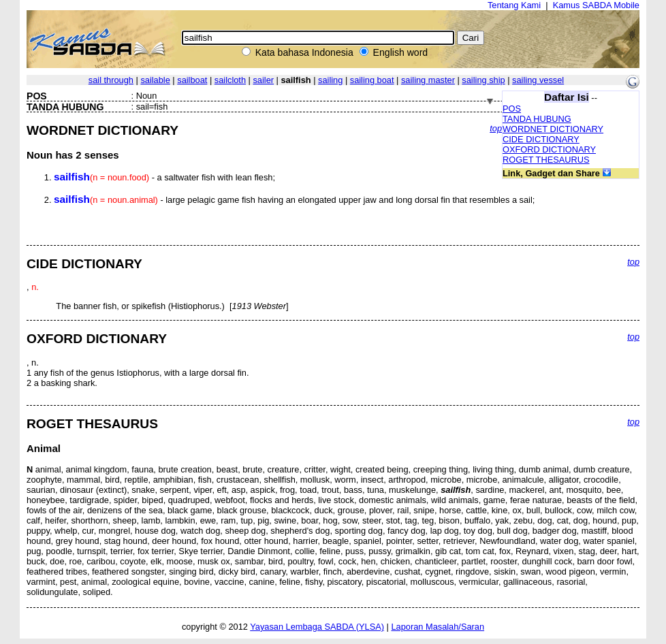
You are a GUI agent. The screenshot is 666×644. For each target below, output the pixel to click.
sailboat (192, 80)
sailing (330, 80)
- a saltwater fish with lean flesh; (164, 177)
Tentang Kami (514, 5)
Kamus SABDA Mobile (596, 5)
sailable (155, 80)
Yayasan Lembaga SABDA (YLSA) (317, 627)
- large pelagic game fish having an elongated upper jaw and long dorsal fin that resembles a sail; (294, 200)
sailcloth (230, 80)
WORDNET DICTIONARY (553, 129)
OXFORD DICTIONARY (549, 149)
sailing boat (372, 80)
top (496, 128)
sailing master (428, 80)
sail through (111, 80)
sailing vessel (538, 80)
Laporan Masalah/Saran (438, 627)
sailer (263, 80)
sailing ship (483, 80)
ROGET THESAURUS (546, 160)
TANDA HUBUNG (537, 119)
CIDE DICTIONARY (541, 139)
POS (512, 109)
